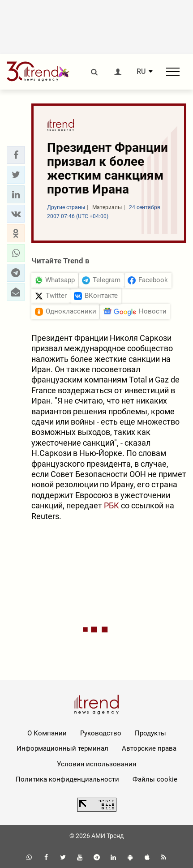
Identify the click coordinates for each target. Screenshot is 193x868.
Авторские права (149, 748)
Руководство (101, 733)
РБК (112, 505)
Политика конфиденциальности (67, 779)
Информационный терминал (62, 748)
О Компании (47, 733)
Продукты (150, 733)
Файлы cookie (155, 779)
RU (141, 72)
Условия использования (96, 764)
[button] (16, 155)
